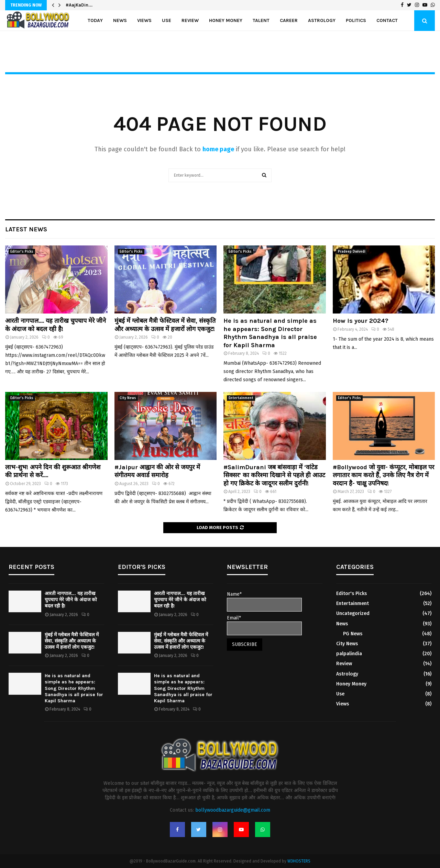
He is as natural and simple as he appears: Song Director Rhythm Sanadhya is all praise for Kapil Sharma (270, 333)
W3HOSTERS (299, 861)
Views (144, 20)
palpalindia (349, 654)
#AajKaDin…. (79, 5)
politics (356, 20)
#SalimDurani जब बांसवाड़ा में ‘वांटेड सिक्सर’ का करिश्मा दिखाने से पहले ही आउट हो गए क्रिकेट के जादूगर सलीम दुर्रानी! (274, 475)
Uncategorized (353, 613)
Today (95, 20)
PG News (353, 634)
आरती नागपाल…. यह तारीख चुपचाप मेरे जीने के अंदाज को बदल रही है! (56, 325)
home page (218, 149)
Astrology (322, 20)
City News (128, 398)
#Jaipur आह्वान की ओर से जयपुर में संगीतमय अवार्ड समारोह (157, 471)
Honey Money (226, 20)
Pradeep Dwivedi (352, 252)
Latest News (26, 229)
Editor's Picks (22, 252)
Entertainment (241, 398)
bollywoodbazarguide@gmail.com (233, 810)
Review (190, 20)
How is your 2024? (361, 321)
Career (289, 20)
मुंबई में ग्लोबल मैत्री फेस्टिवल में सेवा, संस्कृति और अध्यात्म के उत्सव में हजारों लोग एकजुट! (165, 325)
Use (167, 20)
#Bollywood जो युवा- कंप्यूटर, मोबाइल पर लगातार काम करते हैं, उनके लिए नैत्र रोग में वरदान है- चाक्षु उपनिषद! (383, 475)
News (120, 20)
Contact (387, 20)
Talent (261, 20)
